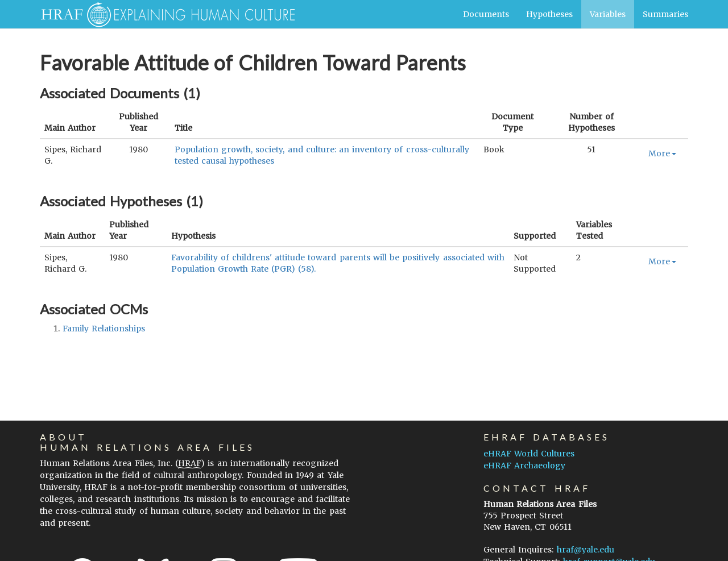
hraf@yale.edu (586, 550)
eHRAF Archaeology (524, 466)
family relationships (104, 329)
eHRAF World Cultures (529, 454)
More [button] (662, 153)
